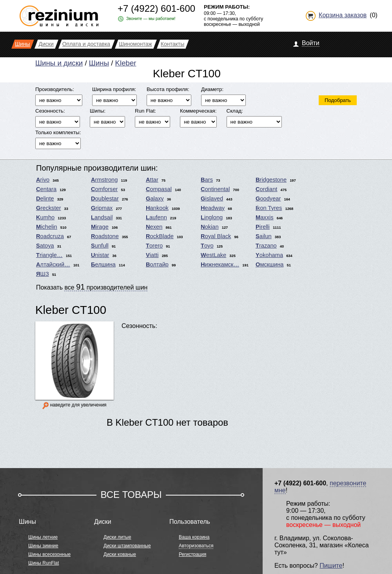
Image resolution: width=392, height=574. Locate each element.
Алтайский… (53, 264)
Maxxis (265, 217)
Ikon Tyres (269, 208)
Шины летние (43, 537)
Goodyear (268, 199)
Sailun (264, 236)
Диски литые (117, 537)
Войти (311, 43)
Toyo (207, 246)
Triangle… (49, 255)
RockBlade (160, 236)
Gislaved (212, 199)
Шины (99, 63)
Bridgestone (271, 180)
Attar (152, 180)
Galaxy (155, 199)
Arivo (43, 180)
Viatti (152, 255)
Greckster (49, 208)
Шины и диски (59, 63)
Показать (92, 287)
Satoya (45, 246)
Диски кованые (120, 554)
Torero (154, 246)
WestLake (213, 255)
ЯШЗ (43, 274)
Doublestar (105, 199)
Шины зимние (43, 546)
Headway (213, 208)
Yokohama (269, 255)
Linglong (212, 217)
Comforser (104, 189)
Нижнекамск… (220, 264)
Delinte (45, 199)
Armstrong (104, 180)
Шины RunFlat (44, 563)
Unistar (100, 255)
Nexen (154, 227)
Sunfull (100, 246)
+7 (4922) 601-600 (156, 8)
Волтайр (157, 264)
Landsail (102, 217)
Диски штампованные (127, 546)
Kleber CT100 (71, 310)
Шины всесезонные (49, 554)
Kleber (126, 63)
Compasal (159, 189)
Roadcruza (50, 236)
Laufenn (156, 217)
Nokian (210, 227)
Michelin (47, 227)
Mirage (100, 227)
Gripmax (102, 208)
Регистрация (192, 554)
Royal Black (216, 236)
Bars (207, 180)
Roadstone (105, 236)
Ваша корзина (194, 537)
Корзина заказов (343, 15)
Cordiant (266, 189)
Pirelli (263, 227)
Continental (215, 189)
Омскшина (269, 264)
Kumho (45, 217)
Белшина (103, 264)
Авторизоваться (196, 546)
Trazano (266, 246)
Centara (46, 189)
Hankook (157, 208)
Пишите (331, 566)
